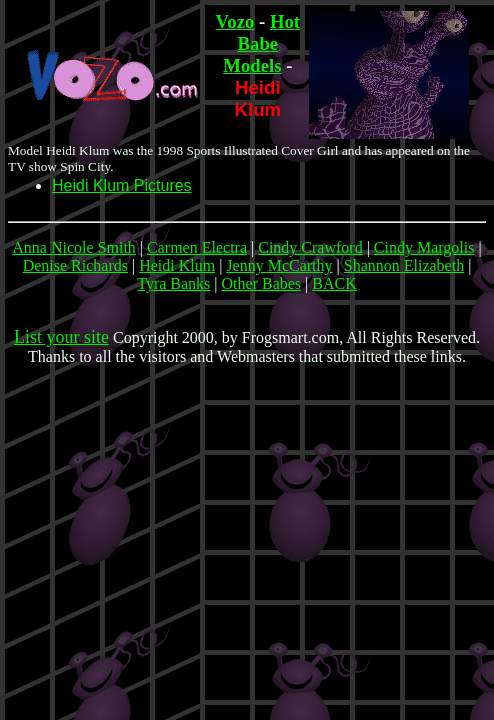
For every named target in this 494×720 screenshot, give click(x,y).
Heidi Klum (177, 265)
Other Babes (262, 283)
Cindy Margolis (424, 247)
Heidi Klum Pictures (122, 185)
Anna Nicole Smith (74, 247)
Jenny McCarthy (279, 265)
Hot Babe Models (261, 43)
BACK (334, 283)
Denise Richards (75, 265)
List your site (61, 337)
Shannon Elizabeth (404, 265)
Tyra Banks (173, 283)
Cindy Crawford (310, 247)
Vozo (235, 21)
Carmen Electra (197, 247)
